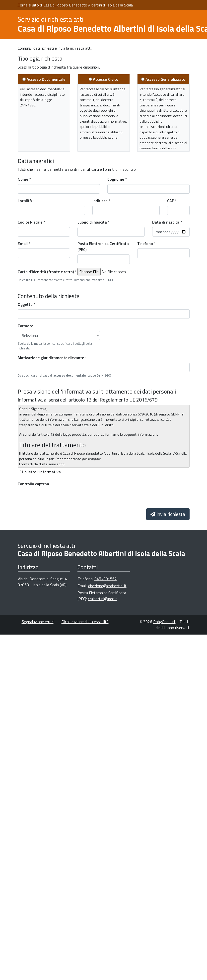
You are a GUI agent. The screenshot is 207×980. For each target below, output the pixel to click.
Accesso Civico (106, 79)
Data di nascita (166, 222)
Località (25, 201)
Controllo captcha (33, 484)
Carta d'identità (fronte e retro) (46, 272)
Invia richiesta (168, 514)
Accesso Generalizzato (165, 79)
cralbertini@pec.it (103, 599)
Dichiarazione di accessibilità (85, 622)
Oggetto (25, 304)
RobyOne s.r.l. (164, 622)
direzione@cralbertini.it (107, 586)
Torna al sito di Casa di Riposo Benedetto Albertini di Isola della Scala (75, 5)
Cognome (116, 179)
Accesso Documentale (46, 79)
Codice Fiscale (30, 222)
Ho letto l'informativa (41, 472)
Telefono (145, 244)
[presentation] (56, 498)
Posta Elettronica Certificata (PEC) (103, 246)
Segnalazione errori (38, 622)
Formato (26, 326)
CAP (171, 201)
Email (23, 244)
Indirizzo (100, 201)
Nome (23, 179)
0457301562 (106, 579)
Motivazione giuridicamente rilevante (51, 358)
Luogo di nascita (92, 222)
